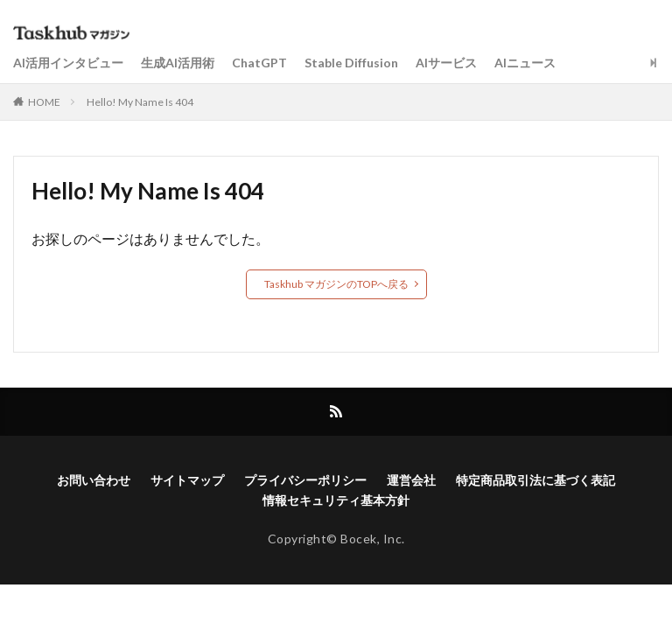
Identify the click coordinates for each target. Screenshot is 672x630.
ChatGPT (259, 63)
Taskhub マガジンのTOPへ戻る (336, 284)
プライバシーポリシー (305, 480)
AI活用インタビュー (68, 63)
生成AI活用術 (178, 63)
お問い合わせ (94, 480)
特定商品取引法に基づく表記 (535, 480)
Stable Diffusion (351, 63)
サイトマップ (187, 480)
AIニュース (525, 63)
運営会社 (411, 480)
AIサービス (446, 63)
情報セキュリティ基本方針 (336, 500)
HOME (44, 102)
